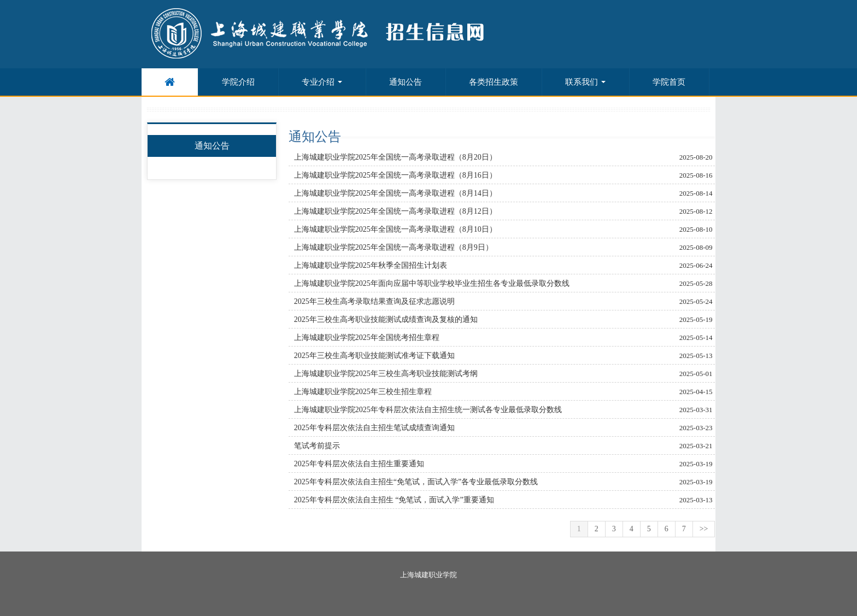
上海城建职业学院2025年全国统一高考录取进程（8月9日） (394, 247)
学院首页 (669, 82)
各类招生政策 (494, 82)
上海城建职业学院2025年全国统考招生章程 (367, 338)
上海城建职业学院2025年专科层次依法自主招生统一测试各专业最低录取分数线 (428, 410)
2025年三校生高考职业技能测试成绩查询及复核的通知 (386, 319)
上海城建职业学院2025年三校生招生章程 (363, 392)
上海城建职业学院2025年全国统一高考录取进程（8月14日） (395, 193)
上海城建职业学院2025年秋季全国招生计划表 (371, 265)
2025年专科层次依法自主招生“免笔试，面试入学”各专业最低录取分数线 (416, 482)
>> (704, 529)
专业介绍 (322, 82)
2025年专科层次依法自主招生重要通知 (359, 464)
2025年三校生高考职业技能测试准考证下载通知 (374, 356)
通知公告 (406, 82)
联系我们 (585, 82)
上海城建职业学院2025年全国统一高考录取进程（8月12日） (395, 211)
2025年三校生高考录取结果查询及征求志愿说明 (374, 301)
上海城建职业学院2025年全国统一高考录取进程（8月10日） (395, 229)
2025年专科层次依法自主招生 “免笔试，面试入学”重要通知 (394, 500)
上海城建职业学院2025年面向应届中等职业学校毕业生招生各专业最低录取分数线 (432, 283)
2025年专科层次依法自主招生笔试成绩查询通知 (374, 428)
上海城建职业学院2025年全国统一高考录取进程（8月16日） (395, 175)
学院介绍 (238, 82)
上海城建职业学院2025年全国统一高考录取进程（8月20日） (395, 157)
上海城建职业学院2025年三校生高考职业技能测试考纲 (386, 374)
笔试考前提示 (317, 446)
